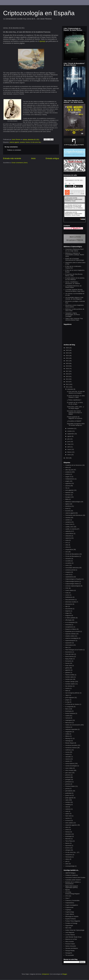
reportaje (42, 41)
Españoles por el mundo (73, 631)
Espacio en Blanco (71, 629)
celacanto (68, 536)
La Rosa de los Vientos (72, 704)
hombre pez (69, 679)
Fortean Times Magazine (73, 921)
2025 (67, 350)
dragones (68, 615)
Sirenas (68, 832)
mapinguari (69, 720)
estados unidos (70, 636)
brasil (67, 508)
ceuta (67, 540)
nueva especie (70, 763)
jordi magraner (70, 698)
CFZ (67, 543)
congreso (68, 572)
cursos (67, 595)
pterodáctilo (69, 791)
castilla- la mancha (71, 529)
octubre (70, 431)
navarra (68, 759)
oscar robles (69, 768)
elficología (68, 620)
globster (68, 672)
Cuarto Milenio (70, 914)
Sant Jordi (68, 816)
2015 (67, 377)
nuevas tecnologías (71, 766)
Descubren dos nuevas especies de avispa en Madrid (74, 413)
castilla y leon (69, 527)
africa (67, 467)
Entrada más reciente (12, 158)
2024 (67, 353)
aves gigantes (69, 490)
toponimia (68, 846)
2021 (67, 361)
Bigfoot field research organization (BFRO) (72, 887)
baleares (68, 492)
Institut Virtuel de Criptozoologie (75, 930)
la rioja (67, 702)
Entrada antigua (52, 158)
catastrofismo (69, 534)
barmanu (68, 495)
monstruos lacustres (71, 745)
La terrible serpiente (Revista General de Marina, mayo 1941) (75, 290)
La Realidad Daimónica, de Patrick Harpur (73, 287)
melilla (67, 734)
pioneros (68, 775)
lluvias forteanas (70, 713)
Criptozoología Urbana (72, 584)
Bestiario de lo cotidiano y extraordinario (73, 883)
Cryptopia (68, 910)
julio (69, 439)
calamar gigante (14, 142)
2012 (67, 384)
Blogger (65, 974)
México (67, 736)
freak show (69, 666)
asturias (68, 486)
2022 (67, 358)
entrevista (68, 625)
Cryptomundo (69, 907)
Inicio (33, 158)
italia (67, 691)
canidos (68, 520)
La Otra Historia (70, 935)
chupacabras (69, 549)
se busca (68, 820)
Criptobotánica (70, 903)
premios (68, 784)
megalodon (69, 732)
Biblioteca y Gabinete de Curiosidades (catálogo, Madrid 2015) (75, 255)
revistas (68, 802)
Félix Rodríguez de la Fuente (74, 650)
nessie (67, 761)
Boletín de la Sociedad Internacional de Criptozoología (75, 259)
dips (67, 606)
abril (69, 447)
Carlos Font (69, 524)
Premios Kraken (70, 786)
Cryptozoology (70, 912)
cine (67, 552)
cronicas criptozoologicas (73, 586)
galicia (67, 668)
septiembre (71, 434)
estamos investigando (72, 638)
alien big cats (69, 470)
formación (68, 661)
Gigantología (69, 926)
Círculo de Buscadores (72, 556)
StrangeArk (69, 953)
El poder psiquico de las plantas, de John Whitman (75, 279)
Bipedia (68, 890)
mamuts (68, 718)
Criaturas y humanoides (72, 900)
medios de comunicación (73, 725)
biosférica (68, 506)
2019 (67, 366)
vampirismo (69, 855)
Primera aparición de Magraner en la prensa (75, 418)
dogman (68, 611)
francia (28, 142)
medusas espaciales (71, 729)
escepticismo (69, 627)
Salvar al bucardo (71, 946)
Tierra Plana (69, 841)
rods (67, 807)
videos (67, 859)
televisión (68, 834)
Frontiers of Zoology (71, 923)
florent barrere (70, 656)
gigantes (68, 670)
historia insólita (70, 675)
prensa (67, 789)
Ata (66, 488)
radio (67, 800)
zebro (67, 864)
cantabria (68, 522)
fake (67, 647)
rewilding (68, 805)
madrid (67, 716)
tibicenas (68, 839)
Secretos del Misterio (72, 948)
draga (67, 613)
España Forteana (70, 919)
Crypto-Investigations (72, 905)
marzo (69, 449)
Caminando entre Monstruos (74, 515)
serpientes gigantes (71, 825)
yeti (66, 861)
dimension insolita (71, 602)
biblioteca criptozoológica (73, 502)
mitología (68, 741)
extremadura (69, 645)
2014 (67, 379)
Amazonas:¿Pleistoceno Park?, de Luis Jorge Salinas (75, 250)
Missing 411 (69, 738)
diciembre (70, 389)
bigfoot (67, 504)
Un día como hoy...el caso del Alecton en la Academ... (76, 392)
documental (69, 609)
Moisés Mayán (70, 743)
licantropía (68, 711)
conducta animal (70, 570)
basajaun (68, 497)
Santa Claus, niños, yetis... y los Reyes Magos (75, 408)
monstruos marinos (71, 748)
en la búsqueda (70, 622)
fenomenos (69, 652)
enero (69, 455)
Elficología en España (72, 916)
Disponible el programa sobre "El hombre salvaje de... (76, 424)
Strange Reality (70, 951)
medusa (68, 727)
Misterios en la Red (71, 939)
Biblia (67, 499)
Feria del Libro (70, 654)
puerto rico (68, 795)
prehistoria (68, 782)
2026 (67, 348)
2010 (67, 458)
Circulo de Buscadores (72, 554)
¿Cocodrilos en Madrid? (74, 421)
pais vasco (68, 773)
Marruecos (68, 723)
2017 (67, 371)
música (67, 754)
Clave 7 (68, 898)
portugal (68, 779)
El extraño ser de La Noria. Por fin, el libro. (75, 403)
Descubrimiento (70, 600)
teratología (68, 836)
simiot (67, 830)
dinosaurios (69, 604)
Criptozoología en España (39, 13)
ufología (68, 850)
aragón (67, 481)
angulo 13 (68, 477)
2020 (67, 363)
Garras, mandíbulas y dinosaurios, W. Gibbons (73, 283)
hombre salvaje (70, 682)
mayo (69, 444)
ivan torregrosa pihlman (72, 693)
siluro (67, 827)
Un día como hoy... (36, 142)
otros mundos (69, 770)
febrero (70, 452)
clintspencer (45, 974)
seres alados (69, 823)
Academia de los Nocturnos (74, 465)
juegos (67, 700)
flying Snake (69, 659)
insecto (67, 688)
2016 (67, 374)
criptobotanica (69, 577)
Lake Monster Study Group (73, 937)
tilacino (67, 843)
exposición (68, 643)
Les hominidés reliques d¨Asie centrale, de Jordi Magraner (74, 298)
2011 (67, 387)
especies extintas (70, 634)
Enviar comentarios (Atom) (20, 163)
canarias (22, 142)
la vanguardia (69, 707)
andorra (68, 474)
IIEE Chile (68, 928)
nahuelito (68, 757)
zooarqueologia (70, 866)
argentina (68, 483)
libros (67, 709)
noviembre (71, 428)
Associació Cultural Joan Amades (75, 877)
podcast (68, 777)
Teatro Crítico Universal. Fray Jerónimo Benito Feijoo (74, 319)
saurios (67, 818)
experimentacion (70, 640)
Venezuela (68, 857)
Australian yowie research (73, 880)
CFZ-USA (68, 896)
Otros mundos (70, 941)
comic (67, 565)
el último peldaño (70, 618)
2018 (67, 369)
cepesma (68, 538)
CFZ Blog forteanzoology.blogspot (72, 893)
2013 (67, 382)
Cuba (67, 593)
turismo (68, 848)
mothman (68, 750)
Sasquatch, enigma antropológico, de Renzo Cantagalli (73, 315)
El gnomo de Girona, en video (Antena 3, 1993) (76, 397)
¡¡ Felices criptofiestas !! (74, 400)
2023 (67, 356)
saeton (67, 814)
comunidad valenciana (72, 568)
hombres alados (70, 684)
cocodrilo (68, 561)
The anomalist (70, 955)
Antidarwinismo (70, 479)
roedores (68, 809)
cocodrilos (68, 563)
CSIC (67, 588)
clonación (68, 559)
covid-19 (68, 575)
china (67, 547)
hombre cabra (69, 677)
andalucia (68, 472)
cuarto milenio (69, 590)
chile (67, 545)
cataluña (68, 531)
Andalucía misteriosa (72, 875)
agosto (70, 436)
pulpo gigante (69, 798)
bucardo (68, 511)
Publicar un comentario (14, 150)
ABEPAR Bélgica (70, 873)
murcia (67, 752)
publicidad (68, 793)
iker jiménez (69, 686)
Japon (67, 695)
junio (69, 442)
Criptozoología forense (72, 581)
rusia (67, 811)
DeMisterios (69, 597)
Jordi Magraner (70, 932)
